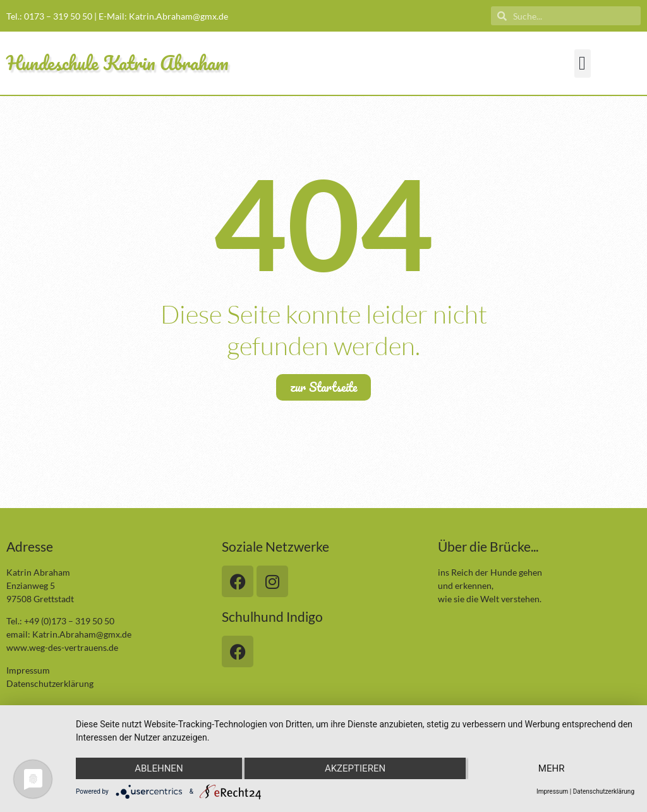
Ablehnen (159, 768)
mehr (552, 768)
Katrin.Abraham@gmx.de (178, 16)
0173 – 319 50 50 (58, 16)
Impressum (28, 670)
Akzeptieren (355, 768)
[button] (583, 64)
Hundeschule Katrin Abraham (118, 63)
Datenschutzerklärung (50, 683)
